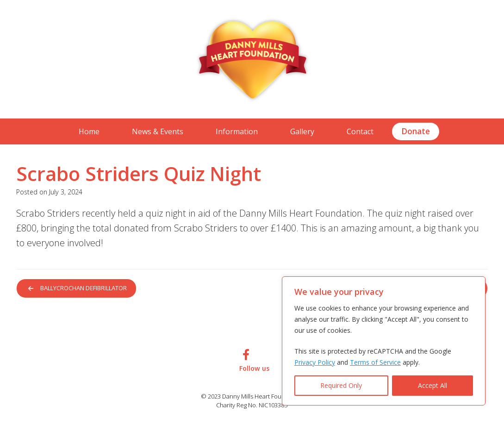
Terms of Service (375, 362)
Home (89, 131)
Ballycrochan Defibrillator (79, 288)
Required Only (341, 385)
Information (237, 131)
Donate (416, 131)
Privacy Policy (315, 362)
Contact (360, 131)
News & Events (158, 131)
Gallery (302, 131)
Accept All (432, 385)
